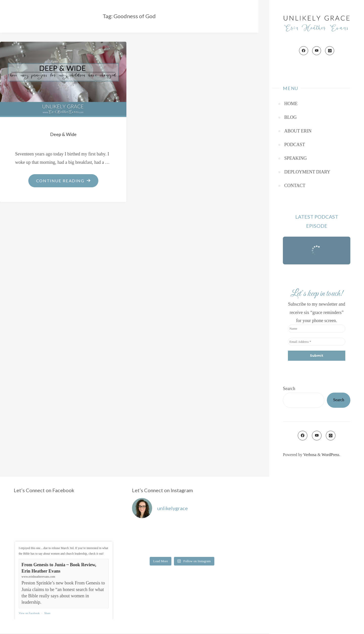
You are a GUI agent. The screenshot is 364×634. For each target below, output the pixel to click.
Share (47, 614)
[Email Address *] (317, 343)
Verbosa (309, 456)
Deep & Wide (63, 134)
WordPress (330, 456)
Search (289, 389)
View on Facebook (29, 614)
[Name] (317, 329)
